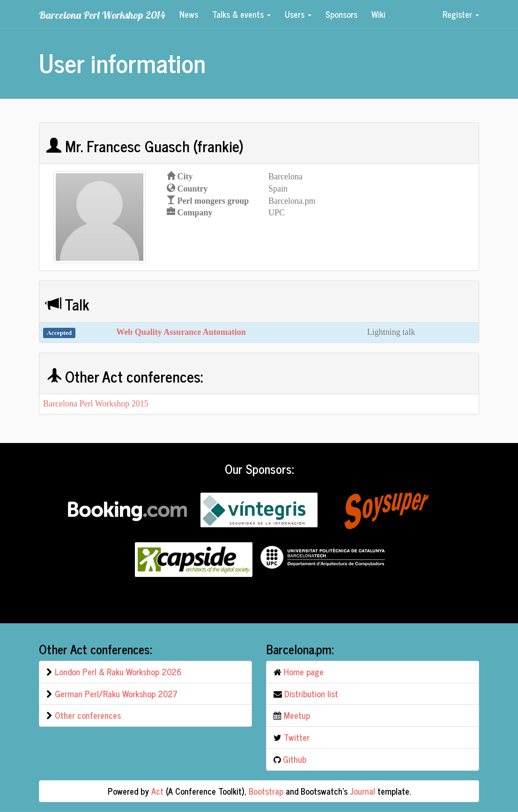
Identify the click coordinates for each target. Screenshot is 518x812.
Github (295, 759)
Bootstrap (266, 791)
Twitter (297, 737)
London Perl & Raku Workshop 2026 (118, 672)
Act (157, 791)
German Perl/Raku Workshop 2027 (116, 694)
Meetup (297, 715)
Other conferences (88, 715)
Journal (363, 791)
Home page (304, 672)
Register (461, 14)
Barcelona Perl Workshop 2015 (96, 404)
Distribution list (311, 694)
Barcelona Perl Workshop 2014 (102, 15)
